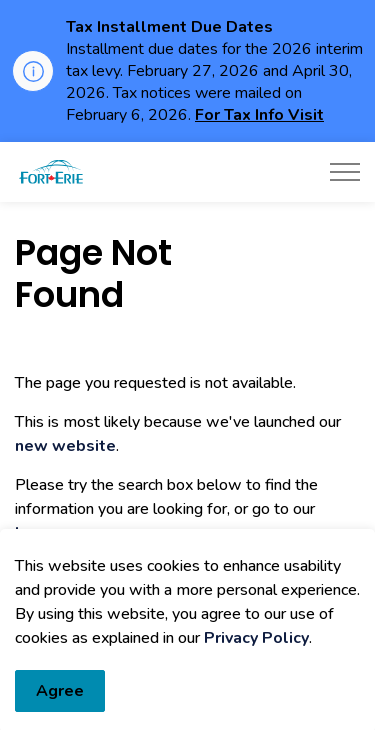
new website (65, 446)
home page (58, 533)
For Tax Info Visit (259, 115)
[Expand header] (345, 172)
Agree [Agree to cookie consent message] (60, 703)
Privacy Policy (256, 650)
